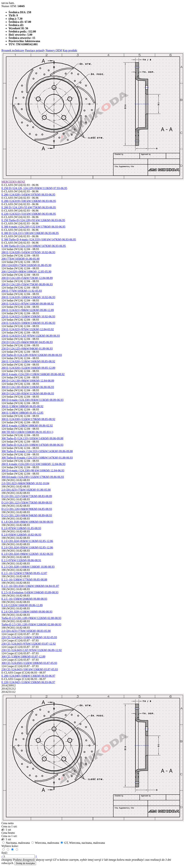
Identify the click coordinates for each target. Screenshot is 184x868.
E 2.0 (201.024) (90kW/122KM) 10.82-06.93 (27, 554)
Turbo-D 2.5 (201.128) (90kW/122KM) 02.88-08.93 (31, 618)
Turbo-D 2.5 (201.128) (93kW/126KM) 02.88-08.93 (31, 624)
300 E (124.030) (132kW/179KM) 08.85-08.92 (28, 419)
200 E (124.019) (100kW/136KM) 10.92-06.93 (28, 297)
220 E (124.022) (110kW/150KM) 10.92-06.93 (28, 316)
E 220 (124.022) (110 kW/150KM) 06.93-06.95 (29, 214)
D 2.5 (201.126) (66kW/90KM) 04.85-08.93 (27, 509)
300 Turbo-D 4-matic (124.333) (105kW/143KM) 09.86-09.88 (37, 451)
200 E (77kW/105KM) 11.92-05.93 (22, 291)
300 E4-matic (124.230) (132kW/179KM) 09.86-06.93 (33, 477)
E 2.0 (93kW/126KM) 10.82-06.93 (21, 535)
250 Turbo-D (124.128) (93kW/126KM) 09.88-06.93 (32, 355)
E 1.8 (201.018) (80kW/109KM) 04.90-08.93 (27, 522)
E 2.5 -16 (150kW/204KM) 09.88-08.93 (24, 599)
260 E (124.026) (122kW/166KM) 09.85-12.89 (28, 368)
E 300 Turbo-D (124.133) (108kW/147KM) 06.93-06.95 (34, 246)
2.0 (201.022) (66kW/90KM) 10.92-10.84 (25, 483)
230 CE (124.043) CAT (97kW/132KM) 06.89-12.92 (32, 650)
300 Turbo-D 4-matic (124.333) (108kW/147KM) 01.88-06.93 (37, 458)
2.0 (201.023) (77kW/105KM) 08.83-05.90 (26, 631)
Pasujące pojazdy (35, 50)
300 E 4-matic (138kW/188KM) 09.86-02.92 (27, 426)
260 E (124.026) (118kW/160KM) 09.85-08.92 (28, 361)
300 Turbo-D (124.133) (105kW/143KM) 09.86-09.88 (32, 438)
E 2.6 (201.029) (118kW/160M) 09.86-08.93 (27, 612)
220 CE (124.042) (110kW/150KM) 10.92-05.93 (29, 637)
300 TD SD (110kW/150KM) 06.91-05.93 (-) (27, 432)
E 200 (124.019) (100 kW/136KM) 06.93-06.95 (29, 201)
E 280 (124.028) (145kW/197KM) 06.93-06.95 (28, 195)
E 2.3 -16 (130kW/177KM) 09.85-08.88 (24, 580)
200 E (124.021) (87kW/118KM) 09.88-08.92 (28, 304)
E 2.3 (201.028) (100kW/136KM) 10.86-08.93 (28, 567)
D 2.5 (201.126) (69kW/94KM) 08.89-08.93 (27, 515)
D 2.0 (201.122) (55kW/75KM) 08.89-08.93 (27, 503)
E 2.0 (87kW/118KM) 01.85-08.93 (21, 528)
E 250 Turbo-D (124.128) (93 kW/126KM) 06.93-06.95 (33, 220)
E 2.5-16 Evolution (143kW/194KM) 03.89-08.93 (30, 592)
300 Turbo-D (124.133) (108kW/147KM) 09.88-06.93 (32, 445)
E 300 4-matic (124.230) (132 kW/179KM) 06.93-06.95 (33, 227)
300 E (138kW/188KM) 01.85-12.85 (22, 413)
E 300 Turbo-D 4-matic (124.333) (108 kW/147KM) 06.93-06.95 (39, 239)
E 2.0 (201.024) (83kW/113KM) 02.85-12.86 (27, 541)
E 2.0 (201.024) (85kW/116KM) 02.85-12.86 (27, 547)
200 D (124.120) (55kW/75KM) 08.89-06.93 (27, 284)
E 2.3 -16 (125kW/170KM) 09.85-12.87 (24, 573)
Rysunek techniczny (13, 50)
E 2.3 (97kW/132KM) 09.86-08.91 (21, 560)
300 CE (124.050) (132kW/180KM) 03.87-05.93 (29, 663)
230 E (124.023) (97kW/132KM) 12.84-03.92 (28, 329)
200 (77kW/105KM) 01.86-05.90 (20, 259)
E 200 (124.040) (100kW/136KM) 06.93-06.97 (28, 676)
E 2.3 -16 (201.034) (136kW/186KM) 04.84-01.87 (30, 586)
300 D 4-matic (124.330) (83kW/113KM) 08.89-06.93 (32, 400)
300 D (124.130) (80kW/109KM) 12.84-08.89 (28, 381)
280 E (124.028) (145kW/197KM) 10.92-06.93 (28, 252)
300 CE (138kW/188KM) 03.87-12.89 (23, 657)
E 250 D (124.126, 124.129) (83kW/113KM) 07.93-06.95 (34, 188)
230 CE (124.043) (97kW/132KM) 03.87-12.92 (29, 644)
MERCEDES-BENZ (13, 182)
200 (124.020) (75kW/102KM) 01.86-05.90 (26, 265)
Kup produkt (70, 50)
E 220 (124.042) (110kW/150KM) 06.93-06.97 (28, 682)
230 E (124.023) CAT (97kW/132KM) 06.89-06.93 (31, 336)
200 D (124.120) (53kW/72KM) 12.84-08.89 (27, 278)
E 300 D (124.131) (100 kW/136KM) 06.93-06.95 (30, 233)
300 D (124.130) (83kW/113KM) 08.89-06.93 (28, 393)
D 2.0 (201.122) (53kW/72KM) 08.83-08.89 (27, 496)
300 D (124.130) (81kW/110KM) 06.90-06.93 (28, 387)
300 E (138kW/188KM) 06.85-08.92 (22, 406)
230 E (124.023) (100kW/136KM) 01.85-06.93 (28, 323)
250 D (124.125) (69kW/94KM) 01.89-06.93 (27, 349)
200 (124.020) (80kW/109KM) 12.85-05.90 (26, 272)
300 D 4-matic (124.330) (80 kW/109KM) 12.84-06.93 (33, 470)
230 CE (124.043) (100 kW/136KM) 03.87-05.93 (30, 669)
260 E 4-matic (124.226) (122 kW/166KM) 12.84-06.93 (33, 464)
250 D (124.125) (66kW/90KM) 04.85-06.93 (27, 342)
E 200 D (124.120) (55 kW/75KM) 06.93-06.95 (29, 207)
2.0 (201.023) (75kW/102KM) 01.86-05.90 (26, 490)
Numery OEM (54, 50)
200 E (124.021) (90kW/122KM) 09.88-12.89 (28, 310)
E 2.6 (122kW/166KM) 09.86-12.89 (22, 605)
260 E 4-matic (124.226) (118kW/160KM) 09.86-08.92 (33, 374)
